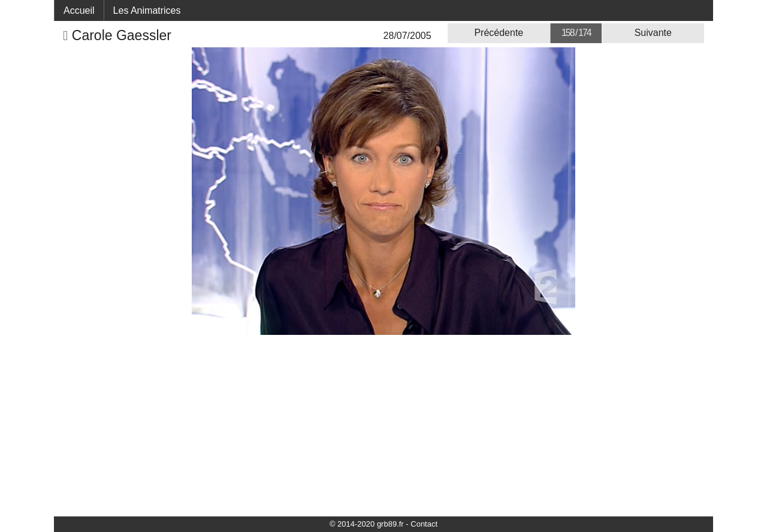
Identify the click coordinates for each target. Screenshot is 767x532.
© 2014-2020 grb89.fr (367, 524)
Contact (424, 524)
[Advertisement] (383, 425)
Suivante (653, 33)
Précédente (499, 33)
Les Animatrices (147, 10)
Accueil (79, 10)
